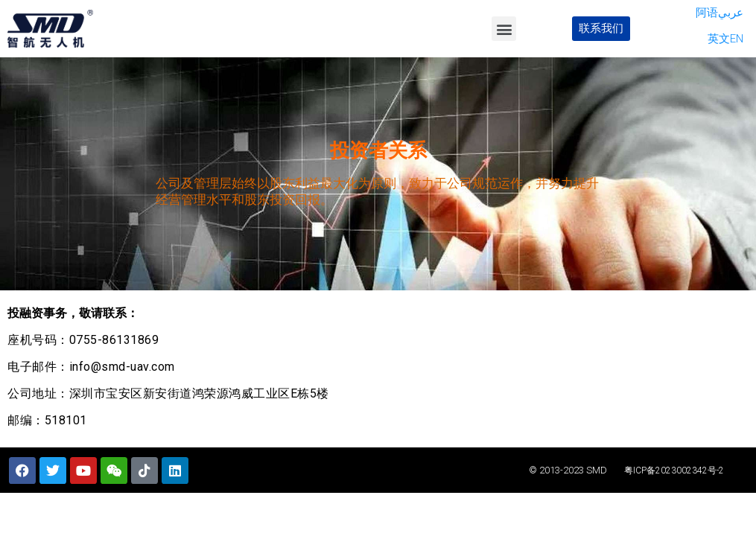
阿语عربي (720, 13)
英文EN (725, 39)
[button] (504, 29)
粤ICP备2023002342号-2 (674, 470)
